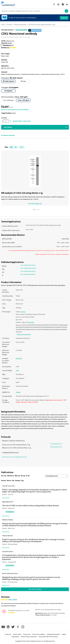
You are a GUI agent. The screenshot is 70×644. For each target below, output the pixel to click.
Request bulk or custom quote (22, 121)
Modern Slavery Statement (29, 637)
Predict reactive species (24, 334)
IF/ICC (22, 147)
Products (10, 25)
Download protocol (56, 444)
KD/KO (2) (10, 476)
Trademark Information (53, 634)
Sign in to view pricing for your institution (15, 109)
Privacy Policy (17, 634)
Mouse (9, 480)
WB (16, 147)
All (11, 147)
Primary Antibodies (20, 25)
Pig (22, 480)
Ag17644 (23, 312)
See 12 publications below (28, 268)
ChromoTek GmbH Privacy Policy (48, 637)
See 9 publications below (28, 274)
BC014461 (31, 322)
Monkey (18, 480)
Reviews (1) (5, 48)
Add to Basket (8, 127)
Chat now (64, 18)
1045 (17, 370)
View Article (6, 498)
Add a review (13, 600)
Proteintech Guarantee (8, 135)
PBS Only (23, 81)
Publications (7, 45)
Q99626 (18, 392)
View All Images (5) (35, 204)
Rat (13, 480)
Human (4, 480)
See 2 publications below (28, 265)
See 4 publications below (28, 271)
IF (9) (28, 476)
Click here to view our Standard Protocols (14, 457)
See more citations (35, 589)
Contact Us (8, 634)
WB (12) (17, 476)
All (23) (4, 476)
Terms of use (27, 634)
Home (3, 25)
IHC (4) (23, 476)
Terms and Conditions (39, 634)
